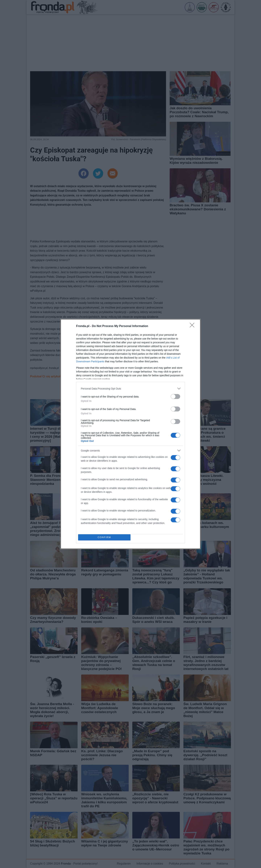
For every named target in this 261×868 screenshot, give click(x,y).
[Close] (193, 326)
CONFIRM (104, 537)
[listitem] (130, 389)
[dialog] (130, 434)
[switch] (175, 396)
